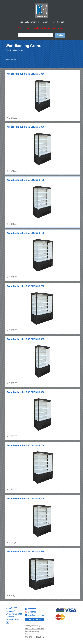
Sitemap (28, 634)
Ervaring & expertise (14, 614)
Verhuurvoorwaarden (34, 631)
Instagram (32, 612)
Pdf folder (10, 617)
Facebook (32, 609)
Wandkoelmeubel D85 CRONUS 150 (26, 445)
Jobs (27, 22)
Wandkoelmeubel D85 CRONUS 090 (26, 392)
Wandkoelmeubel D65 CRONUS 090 (26, 127)
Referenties (36, 22)
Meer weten (11, 59)
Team (53, 22)
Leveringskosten (12, 620)
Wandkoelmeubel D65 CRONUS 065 (26, 74)
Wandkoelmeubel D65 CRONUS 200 (26, 286)
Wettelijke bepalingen (34, 626)
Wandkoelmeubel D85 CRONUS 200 (26, 498)
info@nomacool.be (36, 615)
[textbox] (36, 35)
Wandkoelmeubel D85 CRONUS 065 (26, 339)
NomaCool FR (11, 611)
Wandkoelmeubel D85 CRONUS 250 (26, 552)
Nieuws (46, 22)
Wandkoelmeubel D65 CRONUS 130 (26, 180)
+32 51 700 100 (36, 620)
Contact (60, 22)
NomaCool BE (11, 608)
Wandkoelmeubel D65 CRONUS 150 (26, 233)
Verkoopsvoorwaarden (34, 628)
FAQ (7, 622)
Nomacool (41, 11)
